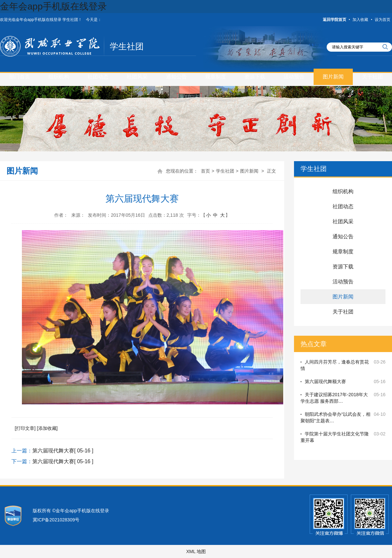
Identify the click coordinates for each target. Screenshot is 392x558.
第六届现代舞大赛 (53, 451)
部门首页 (20, 77)
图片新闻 (333, 77)
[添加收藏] (47, 428)
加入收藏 (360, 20)
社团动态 (98, 77)
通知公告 (176, 77)
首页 (205, 171)
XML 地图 (196, 551)
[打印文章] (25, 428)
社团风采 (137, 77)
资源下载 (255, 77)
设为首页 (383, 20)
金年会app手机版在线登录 (53, 6)
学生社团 (127, 46)
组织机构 (59, 77)
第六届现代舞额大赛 (325, 381)
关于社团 (372, 77)
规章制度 (216, 77)
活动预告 (294, 77)
